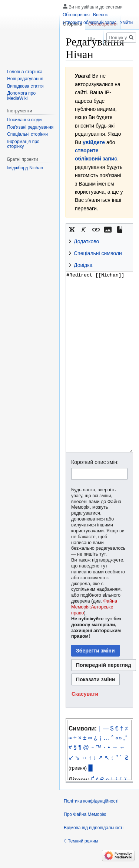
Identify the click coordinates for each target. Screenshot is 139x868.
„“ (125, 738)
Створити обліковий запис (90, 23)
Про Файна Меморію (85, 814)
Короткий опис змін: (95, 462)
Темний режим (83, 841)
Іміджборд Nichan (25, 168)
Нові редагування (25, 79)
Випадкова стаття (25, 86)
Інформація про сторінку (23, 144)
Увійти (126, 23)
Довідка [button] (83, 265)
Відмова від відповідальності (94, 828)
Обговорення (76, 15)
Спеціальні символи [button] (98, 253)
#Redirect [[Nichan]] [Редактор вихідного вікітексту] (99, 362)
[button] (72, 230)
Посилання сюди (24, 120)
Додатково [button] (86, 241)
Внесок (100, 15)
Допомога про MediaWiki (21, 96)
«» (118, 738)
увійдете (94, 142)
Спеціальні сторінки (27, 134)
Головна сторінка (25, 72)
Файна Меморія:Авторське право (94, 607)
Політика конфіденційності (91, 801)
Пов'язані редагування (30, 127)
